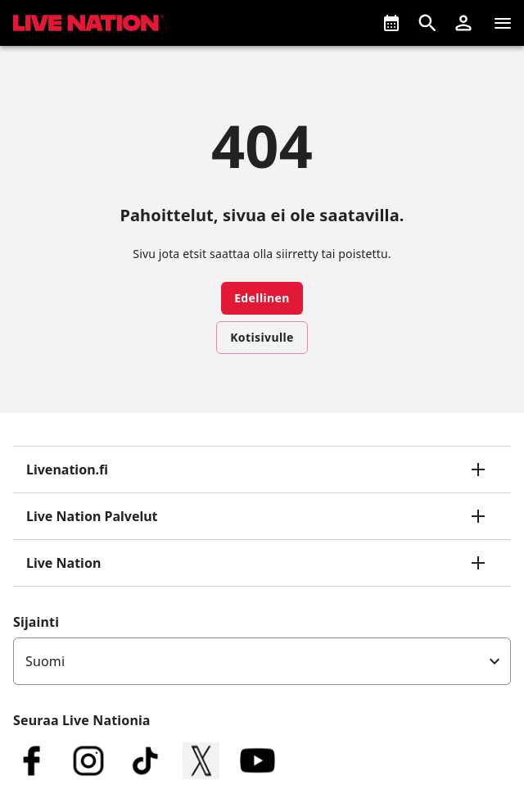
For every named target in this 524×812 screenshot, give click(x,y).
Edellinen (262, 298)
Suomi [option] (45, 661)
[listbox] (262, 661)
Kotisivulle (262, 337)
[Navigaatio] (503, 23)
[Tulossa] (391, 23)
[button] (463, 23)
